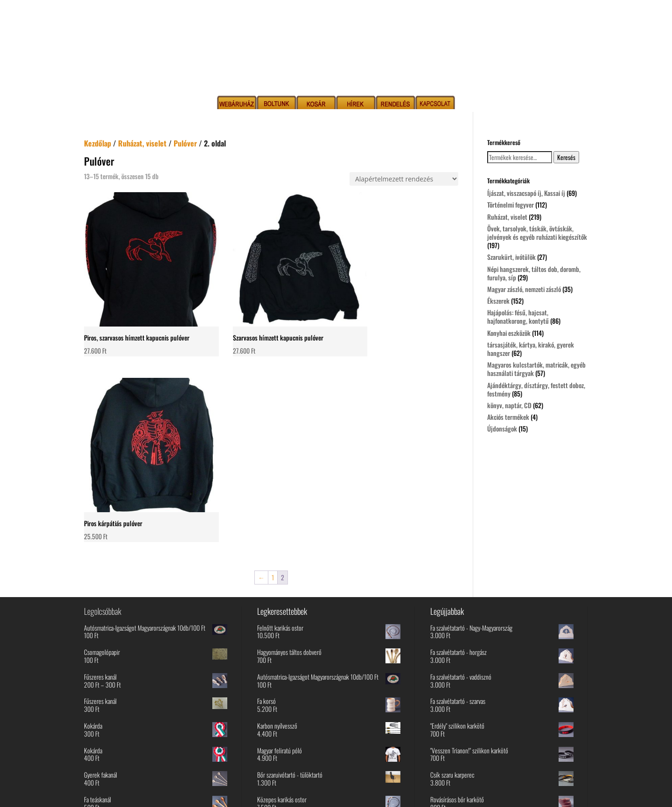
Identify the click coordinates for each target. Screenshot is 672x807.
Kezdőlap (98, 143)
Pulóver (185, 143)
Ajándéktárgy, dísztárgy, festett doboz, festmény (536, 389)
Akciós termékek (508, 417)
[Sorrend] (404, 179)
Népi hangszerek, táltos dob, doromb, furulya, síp (534, 273)
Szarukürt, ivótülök (511, 257)
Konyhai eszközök (509, 333)
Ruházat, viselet (142, 143)
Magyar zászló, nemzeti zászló (524, 289)
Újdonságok (502, 428)
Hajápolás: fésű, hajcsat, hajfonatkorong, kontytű (518, 317)
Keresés (566, 157)
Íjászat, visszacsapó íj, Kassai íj (526, 193)
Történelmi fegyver (511, 205)
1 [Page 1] (273, 370)
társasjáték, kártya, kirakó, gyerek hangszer (531, 349)
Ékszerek (498, 301)
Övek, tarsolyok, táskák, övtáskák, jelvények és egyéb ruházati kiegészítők (537, 233)
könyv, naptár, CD (509, 405)
